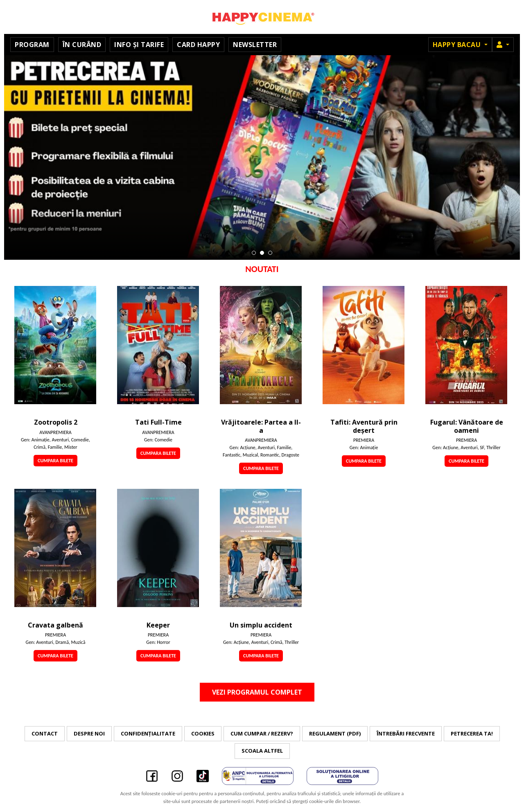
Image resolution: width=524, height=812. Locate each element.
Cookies (203, 733)
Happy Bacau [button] (458, 45)
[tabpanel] (262, 157)
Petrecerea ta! (472, 733)
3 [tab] (270, 253)
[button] (503, 45)
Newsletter (255, 45)
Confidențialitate (148, 733)
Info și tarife (139, 45)
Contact (45, 733)
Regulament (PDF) (335, 733)
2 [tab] (262, 253)
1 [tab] (254, 253)
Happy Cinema (262, 17)
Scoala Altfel (262, 751)
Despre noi (89, 733)
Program (32, 45)
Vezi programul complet (257, 692)
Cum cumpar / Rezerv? (262, 733)
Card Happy (198, 45)
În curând (82, 45)
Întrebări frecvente (406, 733)
